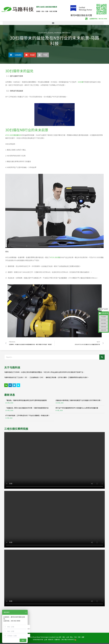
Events (51, 33)
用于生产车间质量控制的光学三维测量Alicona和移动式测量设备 (77, 408)
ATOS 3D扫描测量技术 (13, 135)
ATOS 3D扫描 (55, 257)
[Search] (102, 357)
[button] (53, 23)
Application (43, 33)
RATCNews (66, 33)
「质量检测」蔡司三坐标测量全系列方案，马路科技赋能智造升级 (27, 408)
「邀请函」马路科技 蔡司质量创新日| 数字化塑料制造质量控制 (26, 400)
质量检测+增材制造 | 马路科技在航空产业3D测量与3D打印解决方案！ (79, 400)
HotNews (58, 33)
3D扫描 (81, 82)
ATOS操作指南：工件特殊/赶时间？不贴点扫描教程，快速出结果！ (28, 415)
